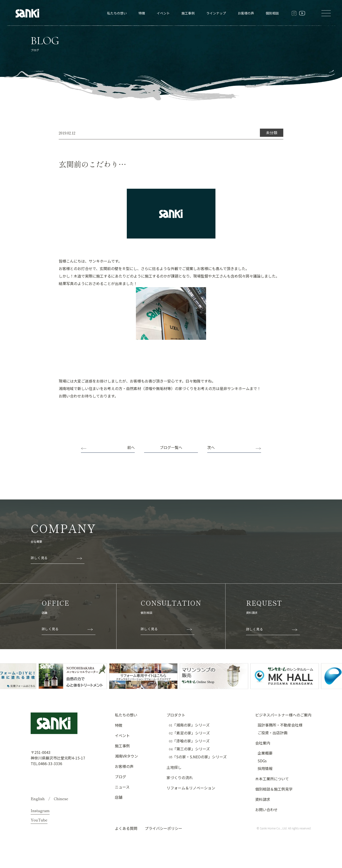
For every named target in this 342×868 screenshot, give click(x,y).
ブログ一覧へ (171, 447)
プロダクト (176, 715)
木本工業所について (272, 779)
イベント (163, 13)
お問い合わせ (266, 810)
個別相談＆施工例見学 (274, 789)
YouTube (39, 820)
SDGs (262, 761)
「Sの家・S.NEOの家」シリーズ (198, 757)
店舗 (119, 797)
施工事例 (188, 13)
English (38, 799)
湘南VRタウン (126, 756)
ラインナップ (216, 13)
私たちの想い (117, 13)
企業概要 (265, 753)
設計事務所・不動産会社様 (280, 725)
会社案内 (263, 743)
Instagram (40, 810)
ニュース (122, 787)
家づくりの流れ (180, 778)
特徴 (142, 13)
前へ (131, 447)
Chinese (61, 799)
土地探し (174, 767)
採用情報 (265, 768)
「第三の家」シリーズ (189, 749)
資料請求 (263, 799)
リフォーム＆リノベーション (191, 788)
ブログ (120, 777)
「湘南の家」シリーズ (189, 725)
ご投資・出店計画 (273, 733)
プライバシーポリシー (164, 828)
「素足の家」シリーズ (189, 733)
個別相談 (272, 13)
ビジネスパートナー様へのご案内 (283, 715)
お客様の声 (246, 13)
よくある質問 (126, 828)
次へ (211, 447)
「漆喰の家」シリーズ (189, 741)
